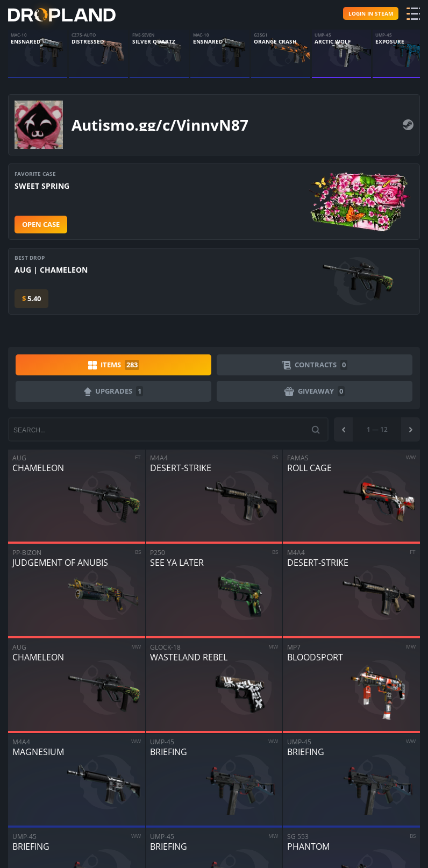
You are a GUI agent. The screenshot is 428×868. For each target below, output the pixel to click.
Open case (41, 224)
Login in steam (371, 13)
